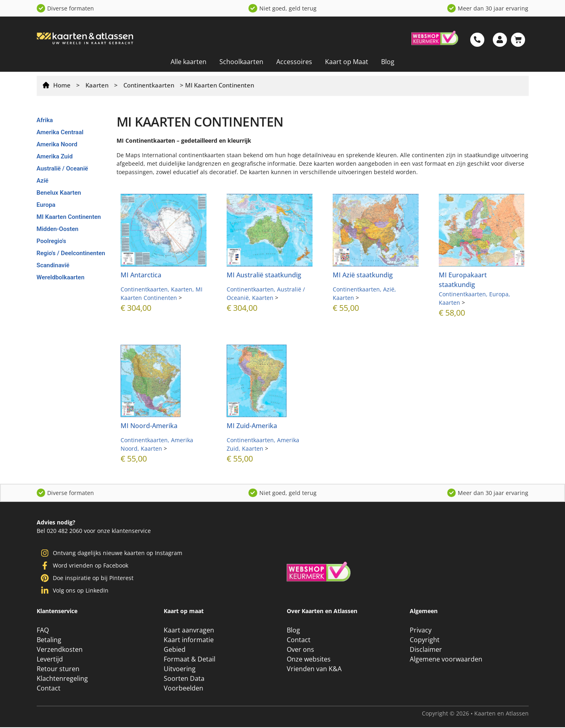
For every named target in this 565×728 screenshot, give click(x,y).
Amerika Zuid (55, 156)
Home (62, 85)
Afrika (45, 120)
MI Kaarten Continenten (69, 217)
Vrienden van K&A (314, 670)
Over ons (300, 650)
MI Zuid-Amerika (252, 426)
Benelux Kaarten (59, 193)
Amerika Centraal (60, 132)
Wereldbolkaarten (61, 277)
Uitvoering (180, 670)
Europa (46, 205)
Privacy (421, 631)
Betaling (49, 641)
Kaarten (97, 85)
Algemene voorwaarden (446, 660)
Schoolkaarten (241, 62)
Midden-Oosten (58, 229)
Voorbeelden (183, 689)
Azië (43, 181)
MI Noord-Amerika (149, 426)
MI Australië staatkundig (264, 275)
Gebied (175, 650)
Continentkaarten (149, 85)
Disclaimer (426, 650)
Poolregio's (51, 241)
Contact (49, 689)
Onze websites (309, 660)
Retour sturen (58, 670)
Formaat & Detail (190, 660)
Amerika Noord (57, 144)
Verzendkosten (60, 650)
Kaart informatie (189, 641)
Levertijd (50, 660)
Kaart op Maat (347, 62)
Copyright (425, 641)
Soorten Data (184, 679)
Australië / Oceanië (63, 168)
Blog (388, 62)
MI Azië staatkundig (363, 275)
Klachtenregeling (62, 679)
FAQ (43, 631)
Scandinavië (53, 265)
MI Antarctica (141, 275)
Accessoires (294, 62)
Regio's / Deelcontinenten (71, 253)
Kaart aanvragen (189, 631)
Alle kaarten (189, 62)
